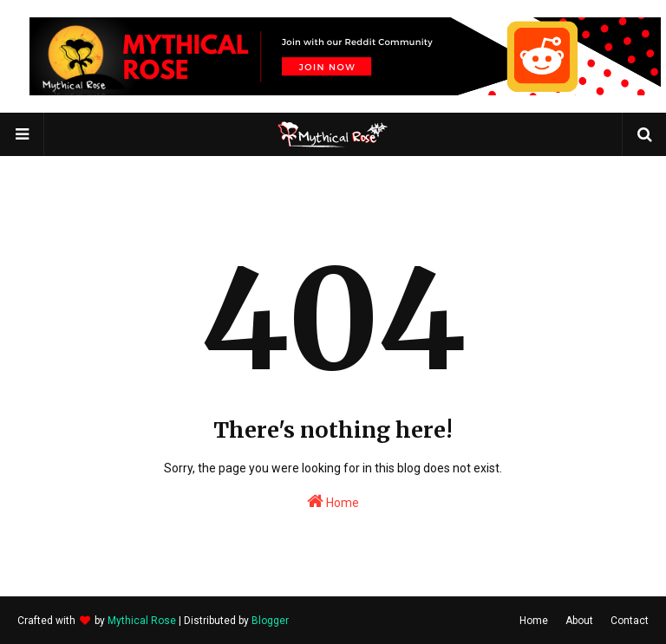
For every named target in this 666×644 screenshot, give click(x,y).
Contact (630, 621)
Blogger (270, 621)
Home (333, 501)
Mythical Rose (142, 621)
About (579, 621)
